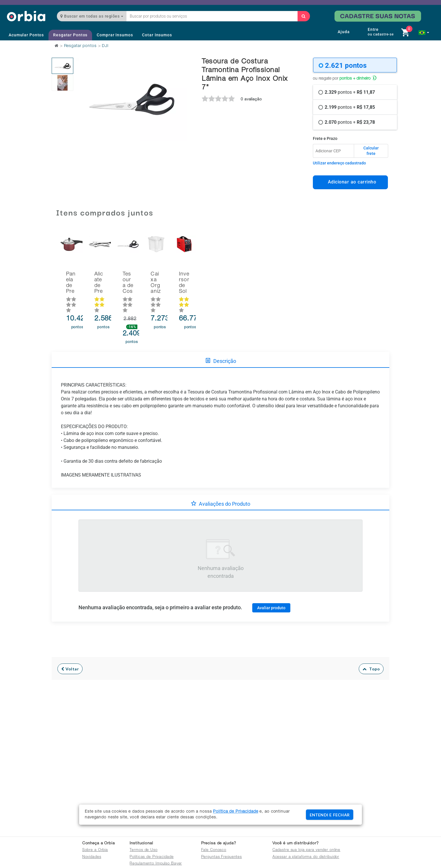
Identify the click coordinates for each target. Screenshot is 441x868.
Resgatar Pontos (70, 35)
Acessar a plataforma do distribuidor (306, 857)
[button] (424, 33)
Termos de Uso (143, 850)
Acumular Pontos (26, 35)
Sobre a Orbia (95, 850)
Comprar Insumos (115, 35)
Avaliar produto (271, 595)
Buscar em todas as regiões (92, 16)
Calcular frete (371, 151)
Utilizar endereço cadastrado (339, 163)
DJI (105, 46)
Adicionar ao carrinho (351, 182)
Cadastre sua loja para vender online (307, 850)
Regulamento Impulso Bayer (156, 864)
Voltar (70, 656)
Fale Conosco (214, 850)
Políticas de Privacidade (152, 857)
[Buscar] (304, 16)
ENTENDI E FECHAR (330, 815)
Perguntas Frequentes (222, 857)
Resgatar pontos (80, 46)
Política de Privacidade (236, 812)
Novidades (92, 857)
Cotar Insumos (157, 35)
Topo (371, 656)
